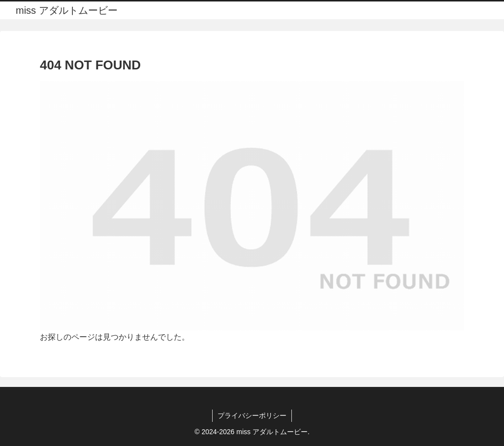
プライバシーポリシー (252, 415)
